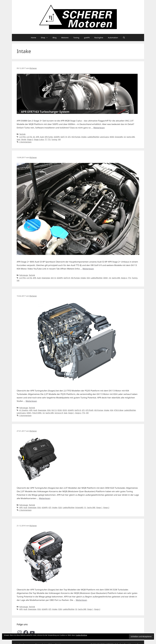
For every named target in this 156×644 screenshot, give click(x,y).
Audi (42, 137)
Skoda (24, 139)
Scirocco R (59, 413)
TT (46, 139)
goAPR (87, 38)
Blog (55, 38)
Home (33, 38)
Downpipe (46, 278)
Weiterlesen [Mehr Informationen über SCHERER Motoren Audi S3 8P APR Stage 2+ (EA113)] (88, 269)
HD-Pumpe (76, 137)
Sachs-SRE (131, 137)
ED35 (65, 410)
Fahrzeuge (24, 275)
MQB (112, 137)
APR (38, 137)
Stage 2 (124, 278)
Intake (84, 137)
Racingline (99, 38)
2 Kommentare (25, 142)
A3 (34, 137)
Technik (22, 134)
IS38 (60, 609)
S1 (85, 507)
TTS (49, 139)
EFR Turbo (49, 137)
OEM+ (106, 278)
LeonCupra (104, 137)
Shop (46, 38)
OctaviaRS (119, 137)
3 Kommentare (25, 415)
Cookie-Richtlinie (81, 635)
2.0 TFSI (22, 137)
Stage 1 (71, 413)
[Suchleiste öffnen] (124, 38)
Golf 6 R (67, 278)
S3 (125, 137)
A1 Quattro (24, 410)
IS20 (60, 507)
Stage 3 (30, 139)
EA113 (53, 278)
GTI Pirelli (89, 410)
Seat (18, 139)
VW (59, 139)
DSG (49, 410)
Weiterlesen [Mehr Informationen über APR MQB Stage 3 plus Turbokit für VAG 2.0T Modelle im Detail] (99, 128)
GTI (69, 137)
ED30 (60, 410)
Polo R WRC (37, 413)
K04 (88, 278)
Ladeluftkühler (93, 137)
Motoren (65, 38)
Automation (113, 38)
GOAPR (57, 137)
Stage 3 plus (39, 139)
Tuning (76, 38)
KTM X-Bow (119, 410)
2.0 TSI (29, 137)
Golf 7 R (64, 137)
